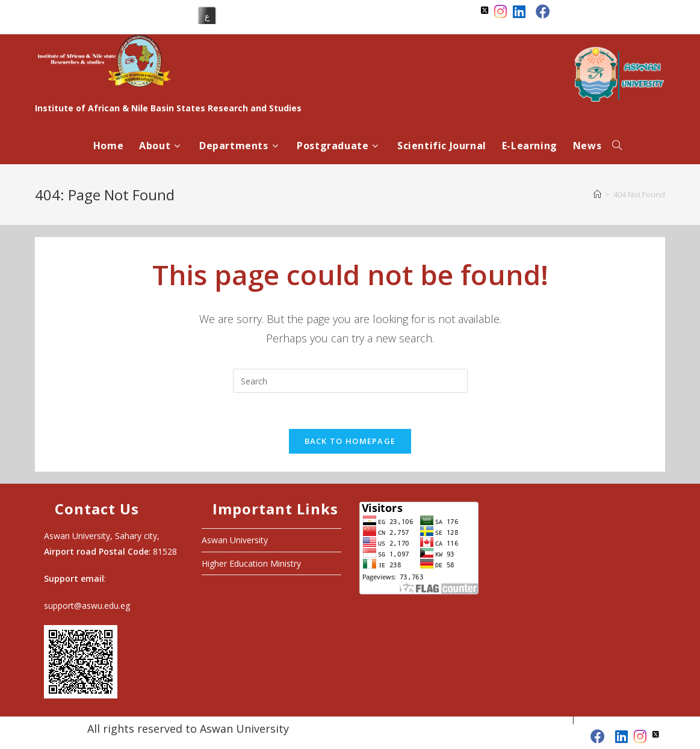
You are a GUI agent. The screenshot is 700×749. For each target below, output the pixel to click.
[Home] (597, 194)
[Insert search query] (350, 381)
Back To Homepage (350, 441)
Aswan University (235, 540)
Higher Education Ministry (251, 563)
